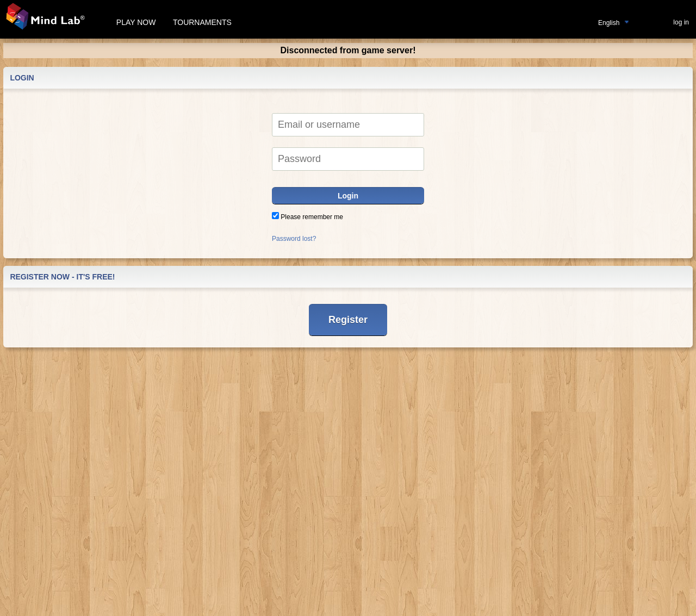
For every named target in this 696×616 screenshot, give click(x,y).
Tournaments (202, 22)
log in (681, 22)
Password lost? (294, 239)
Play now (136, 22)
